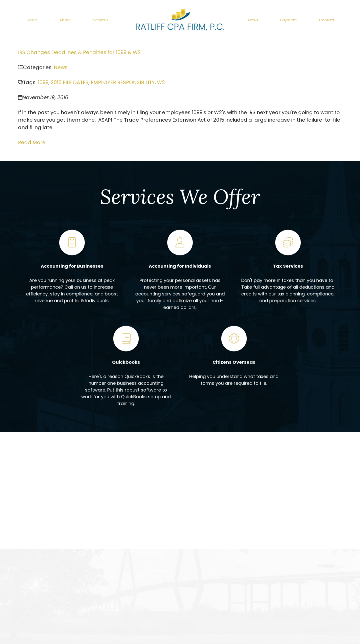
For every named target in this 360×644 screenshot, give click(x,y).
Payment (288, 20)
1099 (43, 83)
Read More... (33, 143)
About (65, 20)
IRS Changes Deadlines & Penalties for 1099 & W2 (79, 53)
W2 (161, 83)
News (253, 20)
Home (31, 20)
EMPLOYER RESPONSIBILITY (123, 83)
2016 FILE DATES (70, 83)
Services (102, 20)
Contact (327, 20)
